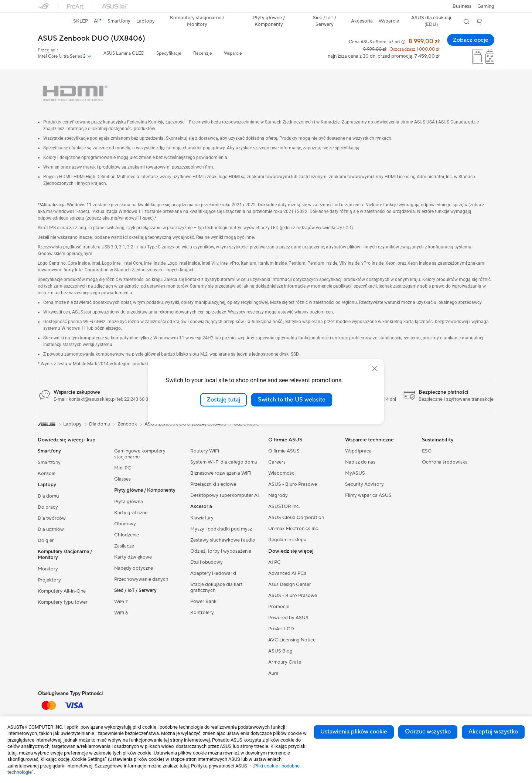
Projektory (49, 580)
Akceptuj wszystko (493, 732)
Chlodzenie (127, 535)
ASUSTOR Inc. (284, 506)
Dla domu (48, 496)
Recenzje (203, 53)
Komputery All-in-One (62, 591)
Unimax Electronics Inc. (294, 529)
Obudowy (125, 524)
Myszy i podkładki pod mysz (221, 529)
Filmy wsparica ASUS (368, 495)
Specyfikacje (169, 53)
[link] (50, 22)
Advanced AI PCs (287, 573)
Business (462, 6)
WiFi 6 (121, 613)
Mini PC (123, 468)
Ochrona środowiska (445, 462)
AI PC (274, 562)
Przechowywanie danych (141, 579)
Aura (273, 673)
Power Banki (204, 601)
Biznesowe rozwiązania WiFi (221, 473)
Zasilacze (124, 546)
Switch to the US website (292, 400)
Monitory (48, 569)
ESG (427, 451)
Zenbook (127, 424)
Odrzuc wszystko (428, 732)
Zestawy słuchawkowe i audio (223, 540)
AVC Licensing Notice (292, 640)
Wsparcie (233, 53)
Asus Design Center (290, 584)
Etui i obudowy (207, 562)
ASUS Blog (280, 651)
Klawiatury (202, 518)
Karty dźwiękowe (133, 557)
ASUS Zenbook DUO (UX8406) (91, 39)
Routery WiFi (205, 451)
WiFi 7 (121, 602)
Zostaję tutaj (224, 400)
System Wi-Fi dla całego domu (224, 462)
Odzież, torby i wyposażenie (221, 551)
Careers (277, 462)
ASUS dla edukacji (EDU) (431, 21)
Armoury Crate (285, 662)
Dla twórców (52, 518)
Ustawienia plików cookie (354, 732)
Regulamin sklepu (287, 540)
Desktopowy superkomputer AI (225, 495)
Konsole (47, 474)
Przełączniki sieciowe (213, 484)
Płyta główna (129, 502)
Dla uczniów (51, 529)
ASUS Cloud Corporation (296, 518)
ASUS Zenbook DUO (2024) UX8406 (185, 424)
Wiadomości (282, 473)
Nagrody (278, 495)
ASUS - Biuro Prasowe (293, 484)
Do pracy (48, 507)
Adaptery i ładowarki (213, 573)
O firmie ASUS (284, 451)
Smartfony (49, 462)
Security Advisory (364, 484)
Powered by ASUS (288, 618)
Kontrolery (202, 613)
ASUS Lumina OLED (124, 53)
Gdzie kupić (246, 424)
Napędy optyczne (134, 568)
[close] (375, 369)
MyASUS (355, 473)
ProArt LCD (281, 629)
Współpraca (358, 451)
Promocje (279, 607)
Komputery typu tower (63, 602)
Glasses (122, 479)
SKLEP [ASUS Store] (81, 21)
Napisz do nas (360, 462)
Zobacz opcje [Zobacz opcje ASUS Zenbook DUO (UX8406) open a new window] (470, 40)
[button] (486, 6)
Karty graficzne (131, 513)
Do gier (46, 540)
